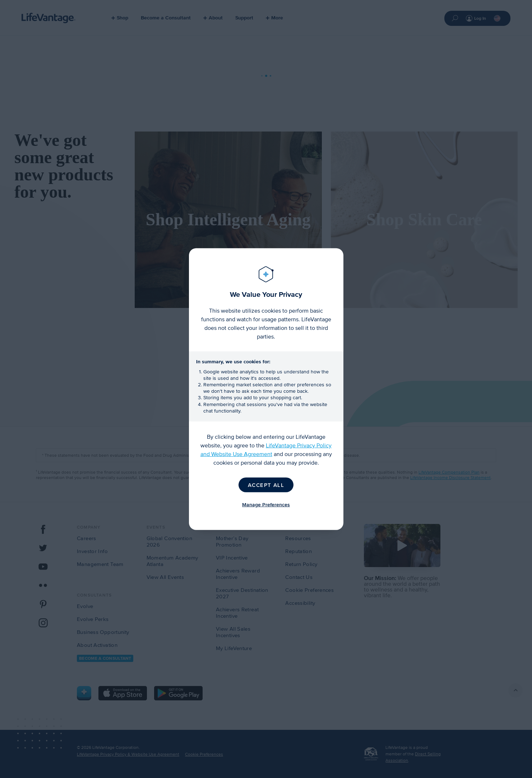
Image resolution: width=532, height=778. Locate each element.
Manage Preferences (266, 505)
